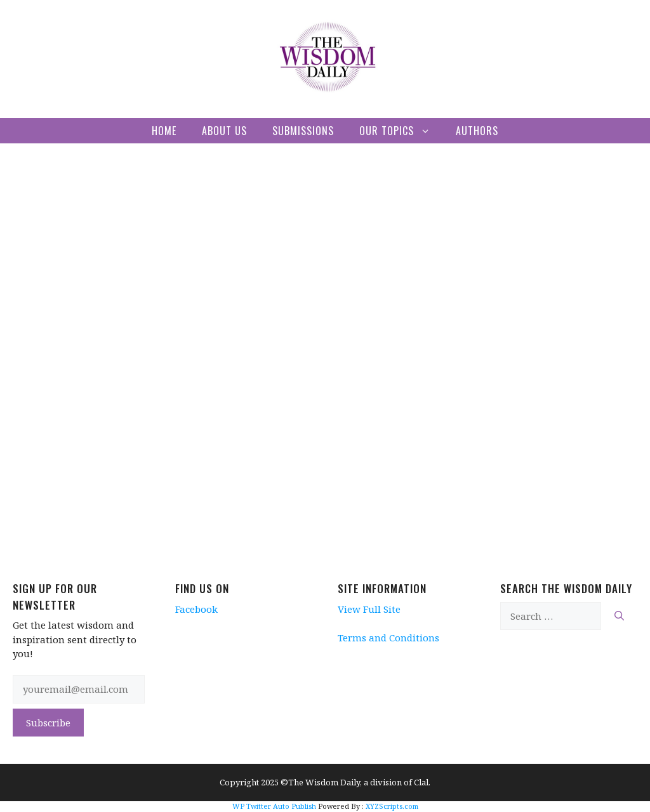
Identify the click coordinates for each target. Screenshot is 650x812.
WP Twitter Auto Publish (274, 806)
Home (164, 131)
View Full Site (369, 609)
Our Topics (401, 131)
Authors (477, 131)
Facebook (196, 609)
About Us (224, 131)
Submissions (303, 131)
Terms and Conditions (388, 638)
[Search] (619, 616)
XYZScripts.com (392, 806)
